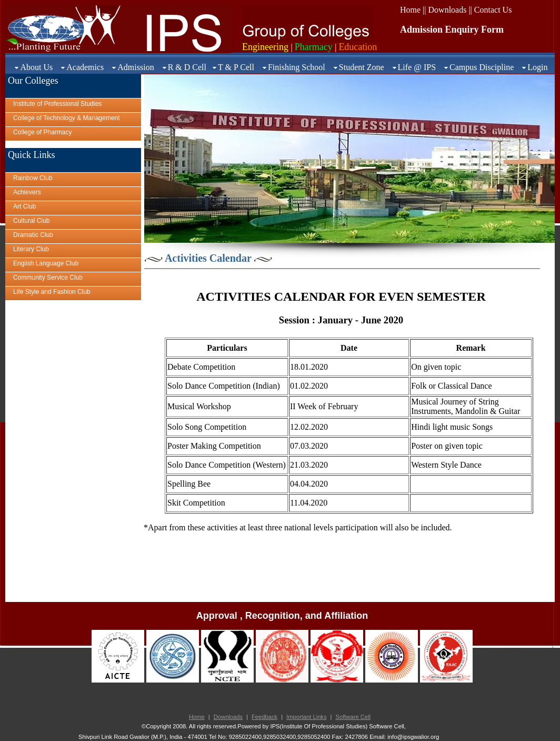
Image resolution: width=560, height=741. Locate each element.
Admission (136, 67)
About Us (36, 67)
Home (197, 717)
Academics (85, 67)
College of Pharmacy (42, 132)
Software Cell (353, 717)
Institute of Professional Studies (57, 104)
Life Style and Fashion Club (52, 292)
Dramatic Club (33, 235)
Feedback (264, 717)
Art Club (24, 206)
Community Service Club (48, 278)
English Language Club (46, 263)
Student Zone (362, 67)
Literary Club (31, 249)
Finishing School (297, 67)
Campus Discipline (482, 67)
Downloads (228, 717)
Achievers (27, 192)
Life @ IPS (417, 67)
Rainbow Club (33, 178)
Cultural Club (31, 221)
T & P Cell (236, 67)
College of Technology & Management (67, 118)
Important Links (306, 717)
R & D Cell (187, 67)
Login (537, 67)
